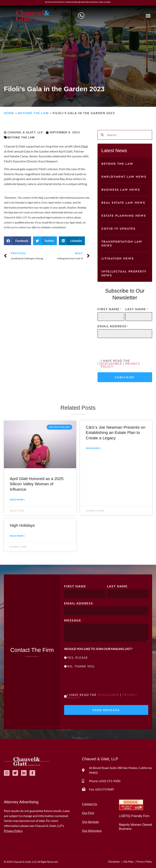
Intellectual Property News (124, 273)
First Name (109, 309)
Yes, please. (78, 658)
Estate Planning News (124, 216)
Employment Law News (124, 177)
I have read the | (120, 364)
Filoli (85, 146)
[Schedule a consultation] (81, 16)
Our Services (90, 822)
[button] (148, 16)
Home (9, 113)
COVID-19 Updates (118, 229)
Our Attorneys (92, 831)
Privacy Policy (13, 831)
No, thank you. (81, 666)
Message (74, 620)
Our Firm (88, 813)
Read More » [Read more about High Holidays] (17, 536)
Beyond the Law (34, 113)
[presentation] (94, 681)
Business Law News (121, 190)
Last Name (137, 309)
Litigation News (118, 259)
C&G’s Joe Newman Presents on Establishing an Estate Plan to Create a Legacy (116, 433)
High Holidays (22, 525)
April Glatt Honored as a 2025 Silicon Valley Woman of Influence (37, 484)
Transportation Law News (122, 244)
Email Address (113, 326)
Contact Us (90, 804)
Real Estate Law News (123, 203)
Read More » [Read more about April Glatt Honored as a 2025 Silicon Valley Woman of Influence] (17, 500)
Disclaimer (111, 364)
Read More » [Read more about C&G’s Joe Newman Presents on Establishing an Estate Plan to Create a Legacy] (94, 448)
